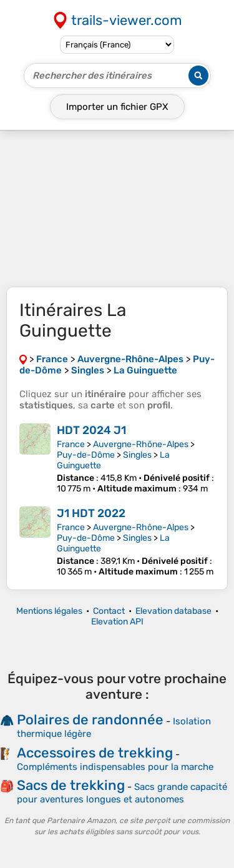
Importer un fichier (117, 107)
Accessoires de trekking (95, 753)
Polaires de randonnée (90, 720)
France (71, 444)
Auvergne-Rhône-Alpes (141, 444)
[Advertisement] (117, 209)
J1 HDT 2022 (91, 513)
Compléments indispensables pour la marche (115, 767)
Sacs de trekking (71, 785)
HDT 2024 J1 (91, 430)
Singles (137, 455)
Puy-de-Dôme (86, 455)
